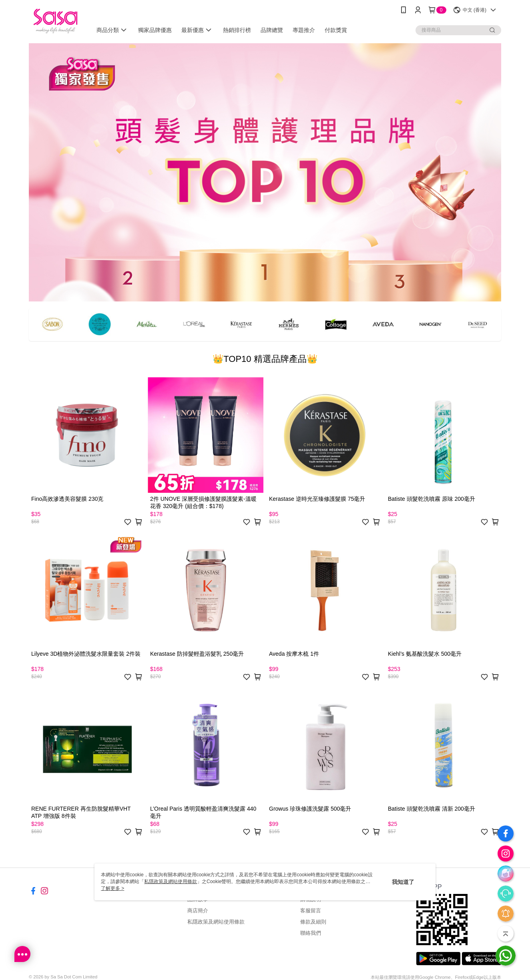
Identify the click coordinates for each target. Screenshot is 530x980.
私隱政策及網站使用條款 (216, 922)
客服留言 (311, 911)
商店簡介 (198, 911)
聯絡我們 (311, 933)
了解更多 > (112, 888)
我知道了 (403, 882)
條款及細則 (313, 922)
